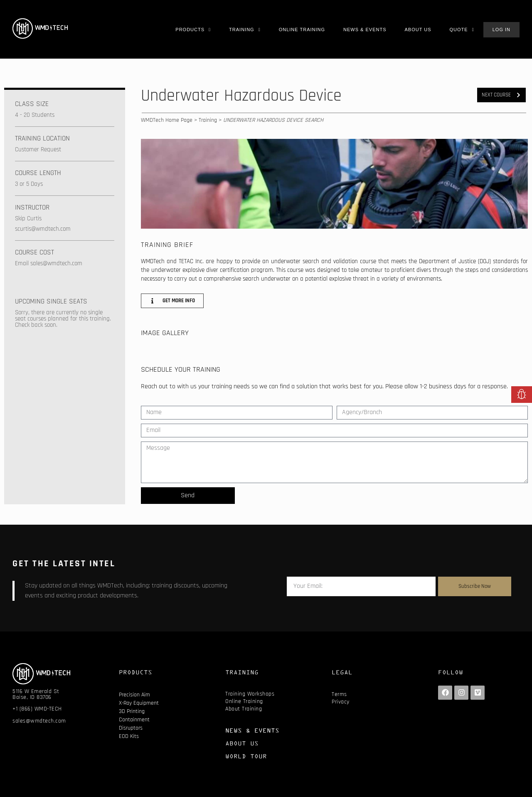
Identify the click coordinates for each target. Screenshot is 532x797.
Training (208, 120)
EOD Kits (129, 736)
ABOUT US (242, 743)
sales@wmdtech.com (39, 721)
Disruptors (131, 728)
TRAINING (242, 672)
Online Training (244, 701)
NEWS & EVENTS (252, 730)
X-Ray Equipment (139, 703)
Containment (134, 720)
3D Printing (132, 711)
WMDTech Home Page (167, 120)
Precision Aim (134, 695)
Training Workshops (250, 694)
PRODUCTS (135, 672)
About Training (244, 709)
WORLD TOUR (246, 756)
